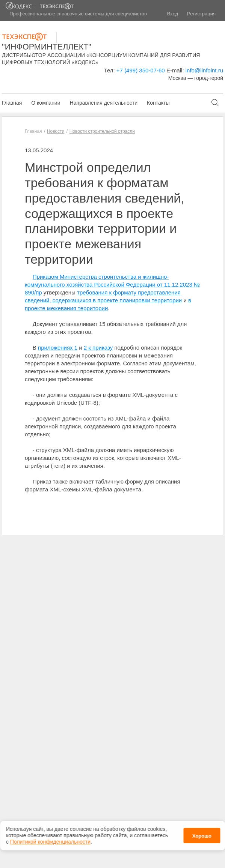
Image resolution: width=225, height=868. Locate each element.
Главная (12, 103)
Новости (56, 131)
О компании (46, 103)
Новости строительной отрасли (102, 131)
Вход (173, 14)
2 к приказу (98, 348)
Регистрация (201, 14)
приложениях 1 (58, 348)
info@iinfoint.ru (204, 70)
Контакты (158, 103)
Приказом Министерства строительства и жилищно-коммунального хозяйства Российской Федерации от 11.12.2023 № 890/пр (112, 285)
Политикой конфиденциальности (50, 840)
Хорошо (202, 834)
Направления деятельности (104, 103)
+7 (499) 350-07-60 (141, 70)
